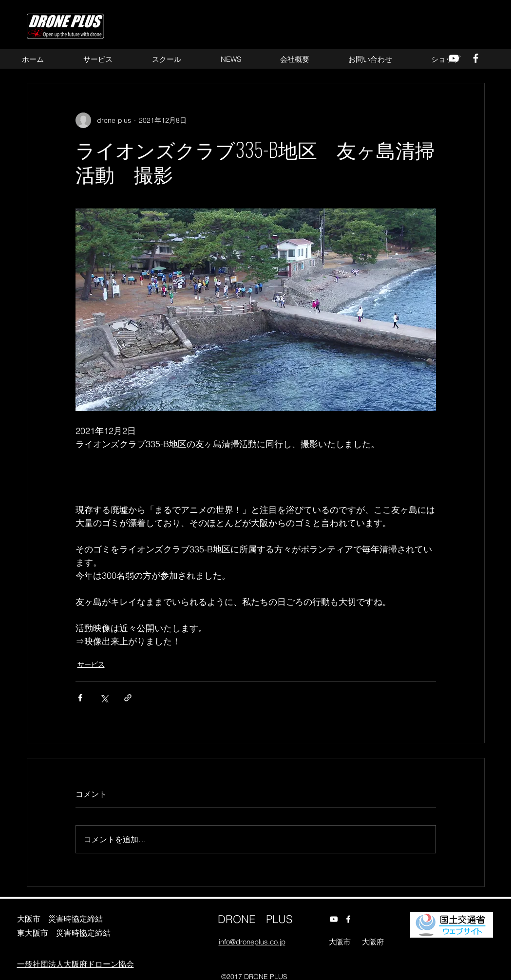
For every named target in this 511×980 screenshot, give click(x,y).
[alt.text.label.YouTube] (334, 919)
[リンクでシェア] (128, 698)
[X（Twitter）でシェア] (104, 698)
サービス (91, 664)
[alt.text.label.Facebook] (348, 919)
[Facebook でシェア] (80, 698)
